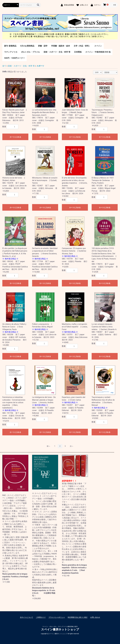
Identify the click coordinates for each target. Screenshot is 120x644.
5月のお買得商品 (27, 46)
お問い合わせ (95, 617)
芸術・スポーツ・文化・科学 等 (57, 52)
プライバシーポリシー (57, 617)
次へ (71, 446)
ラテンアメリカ (11, 52)
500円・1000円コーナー (15, 58)
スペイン (98, 46)
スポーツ (40, 66)
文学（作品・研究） (82, 46)
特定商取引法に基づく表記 (78, 617)
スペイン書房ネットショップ (60, 629)
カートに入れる (15, 137)
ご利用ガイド (41, 617)
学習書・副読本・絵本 (61, 46)
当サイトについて (26, 617)
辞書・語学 (43, 46)
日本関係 (78, 52)
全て (4, 66)
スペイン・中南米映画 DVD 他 (98, 52)
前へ (48, 446)
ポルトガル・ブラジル (30, 52)
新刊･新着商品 (10, 46)
